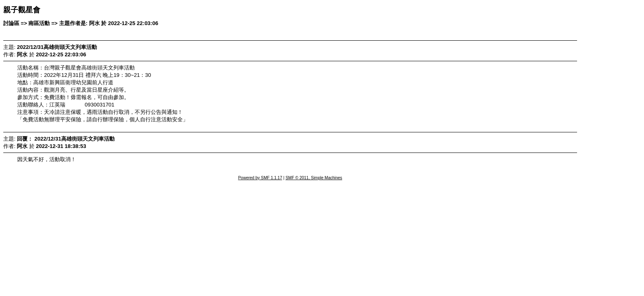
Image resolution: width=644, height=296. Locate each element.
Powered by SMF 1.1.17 (260, 178)
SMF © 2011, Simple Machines (314, 178)
